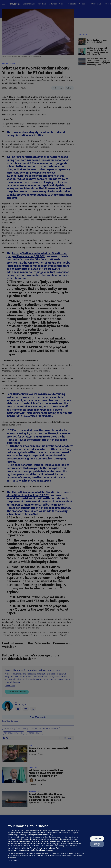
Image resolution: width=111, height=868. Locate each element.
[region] (55, 842)
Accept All (97, 839)
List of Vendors (13, 860)
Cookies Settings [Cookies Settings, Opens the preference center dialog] (97, 844)
